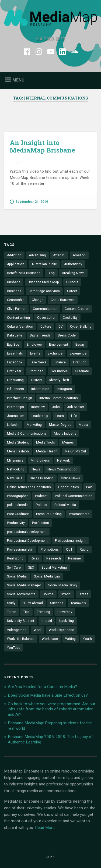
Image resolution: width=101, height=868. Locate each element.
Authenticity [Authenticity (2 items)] (73, 264)
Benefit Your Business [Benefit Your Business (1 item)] (24, 273)
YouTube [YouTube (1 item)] (14, 648)
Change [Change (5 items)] (38, 300)
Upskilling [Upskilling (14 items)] (67, 621)
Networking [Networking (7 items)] (16, 469)
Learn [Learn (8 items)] (60, 416)
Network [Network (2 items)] (63, 460)
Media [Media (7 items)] (83, 425)
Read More (45, 828)
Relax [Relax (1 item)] (35, 558)
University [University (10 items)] (65, 612)
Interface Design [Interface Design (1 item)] (20, 398)
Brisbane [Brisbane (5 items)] (14, 282)
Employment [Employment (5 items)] (59, 345)
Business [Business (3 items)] (14, 291)
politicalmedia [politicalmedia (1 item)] (18, 505)
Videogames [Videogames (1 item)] (17, 630)
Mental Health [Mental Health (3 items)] (47, 451)
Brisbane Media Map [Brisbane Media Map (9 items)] (43, 282)
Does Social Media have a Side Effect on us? (48, 695)
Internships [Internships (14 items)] (15, 407)
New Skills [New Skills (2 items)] (15, 478)
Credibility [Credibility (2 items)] (70, 318)
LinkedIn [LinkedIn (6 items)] (13, 425)
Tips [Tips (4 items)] (26, 612)
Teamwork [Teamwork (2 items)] (78, 603)
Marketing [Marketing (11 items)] (34, 425)
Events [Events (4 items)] (35, 353)
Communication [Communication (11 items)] (45, 309)
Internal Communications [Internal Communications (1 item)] (59, 398)
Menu (18, 80)
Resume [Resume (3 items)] (74, 558)
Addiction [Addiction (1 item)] (14, 255)
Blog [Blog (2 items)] (51, 273)
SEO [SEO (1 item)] (31, 568)
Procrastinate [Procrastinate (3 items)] (79, 514)
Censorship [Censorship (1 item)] (16, 300)
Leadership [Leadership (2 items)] (40, 416)
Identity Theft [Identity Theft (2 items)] (59, 380)
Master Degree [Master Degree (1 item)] (60, 425)
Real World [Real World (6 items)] (15, 558)
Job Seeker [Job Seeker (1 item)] (76, 407)
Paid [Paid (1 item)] (89, 487)
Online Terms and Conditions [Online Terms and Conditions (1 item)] (29, 487)
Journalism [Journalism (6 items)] (16, 416)
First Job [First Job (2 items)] (80, 362)
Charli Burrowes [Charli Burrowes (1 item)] (63, 300)
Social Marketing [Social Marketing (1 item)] (54, 568)
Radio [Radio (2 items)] (84, 550)
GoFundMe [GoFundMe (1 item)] (59, 371)
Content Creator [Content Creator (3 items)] (77, 309)
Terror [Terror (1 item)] (11, 612)
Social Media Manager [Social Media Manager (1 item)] (24, 585)
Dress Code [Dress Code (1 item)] (67, 335)
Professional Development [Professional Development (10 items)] (27, 541)
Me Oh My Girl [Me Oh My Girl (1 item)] (75, 451)
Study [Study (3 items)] (11, 603)
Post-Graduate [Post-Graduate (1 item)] (18, 514)
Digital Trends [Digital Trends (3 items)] (40, 335)
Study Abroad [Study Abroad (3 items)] (33, 603)
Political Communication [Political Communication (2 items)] (74, 496)
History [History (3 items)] (36, 380)
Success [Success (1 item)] (57, 603)
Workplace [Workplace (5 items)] (50, 639)
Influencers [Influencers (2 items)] (15, 389)
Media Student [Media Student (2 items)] (18, 442)
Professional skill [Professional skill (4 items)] (20, 550)
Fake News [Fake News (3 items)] (38, 362)
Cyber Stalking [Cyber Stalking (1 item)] (81, 327)
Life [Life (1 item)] (74, 416)
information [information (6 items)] (40, 389)
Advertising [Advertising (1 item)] (37, 255)
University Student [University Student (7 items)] (21, 621)
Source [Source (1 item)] (48, 594)
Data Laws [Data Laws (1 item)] (15, 335)
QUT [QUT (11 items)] (69, 550)
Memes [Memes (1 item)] (68, 442)
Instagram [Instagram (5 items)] (64, 389)
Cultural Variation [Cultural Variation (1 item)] (20, 327)
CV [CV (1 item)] (61, 327)
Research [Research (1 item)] (54, 558)
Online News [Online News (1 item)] (70, 478)
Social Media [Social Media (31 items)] (17, 576)
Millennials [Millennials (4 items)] (15, 460)
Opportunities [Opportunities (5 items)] (69, 487)
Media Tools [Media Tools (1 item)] (46, 442)
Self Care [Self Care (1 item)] (14, 568)
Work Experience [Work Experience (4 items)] (61, 630)
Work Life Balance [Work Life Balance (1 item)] (21, 639)
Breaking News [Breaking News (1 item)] (73, 273)
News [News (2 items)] (36, 469)
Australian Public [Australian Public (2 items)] (44, 264)
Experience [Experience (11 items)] (78, 353)
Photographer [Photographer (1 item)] (17, 496)
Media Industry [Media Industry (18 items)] (65, 434)
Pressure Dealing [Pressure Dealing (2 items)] (49, 514)
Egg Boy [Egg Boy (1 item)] (13, 345)
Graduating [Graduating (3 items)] (15, 380)
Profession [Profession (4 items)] (41, 523)
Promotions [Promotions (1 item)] (50, 550)
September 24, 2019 (29, 202)
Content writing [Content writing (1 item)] (18, 318)
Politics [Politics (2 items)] (41, 505)
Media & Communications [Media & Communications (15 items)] (27, 434)
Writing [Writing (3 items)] (70, 639)
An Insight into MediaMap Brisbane (42, 146)
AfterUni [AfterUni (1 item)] (59, 255)
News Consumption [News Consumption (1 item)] (62, 469)
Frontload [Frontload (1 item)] (36, 371)
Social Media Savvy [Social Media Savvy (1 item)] (63, 585)
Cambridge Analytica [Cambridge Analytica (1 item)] (44, 291)
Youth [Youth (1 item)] (87, 639)
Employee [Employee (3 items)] (34, 345)
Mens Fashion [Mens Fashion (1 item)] (18, 451)
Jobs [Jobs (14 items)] (56, 407)
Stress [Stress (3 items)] (83, 594)
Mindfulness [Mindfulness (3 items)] (40, 460)
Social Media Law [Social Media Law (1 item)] (47, 576)
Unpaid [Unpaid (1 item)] (47, 621)
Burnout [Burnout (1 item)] (72, 282)
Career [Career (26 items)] (72, 291)
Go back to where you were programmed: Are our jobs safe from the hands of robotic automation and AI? (52, 709)
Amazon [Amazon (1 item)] (79, 255)
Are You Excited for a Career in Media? (42, 687)
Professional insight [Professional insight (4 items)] (70, 541)
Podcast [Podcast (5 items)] (41, 496)
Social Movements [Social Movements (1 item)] (21, 594)
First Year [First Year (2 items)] (14, 371)
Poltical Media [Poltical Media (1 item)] (65, 505)
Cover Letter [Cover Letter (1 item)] (46, 318)
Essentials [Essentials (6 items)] (15, 353)
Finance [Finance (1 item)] (60, 362)
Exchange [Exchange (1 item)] (55, 353)
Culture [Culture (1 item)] (46, 327)
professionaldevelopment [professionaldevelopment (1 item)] (27, 532)
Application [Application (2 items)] (16, 264)
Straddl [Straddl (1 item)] (66, 594)
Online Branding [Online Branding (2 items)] (42, 478)
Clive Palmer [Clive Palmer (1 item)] (16, 309)
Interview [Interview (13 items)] (38, 407)
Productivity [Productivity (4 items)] (16, 523)
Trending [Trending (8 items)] (43, 612)
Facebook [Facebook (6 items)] (15, 362)
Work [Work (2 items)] (38, 630)
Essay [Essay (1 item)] (80, 345)
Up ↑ (50, 857)
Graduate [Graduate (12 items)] (82, 371)
